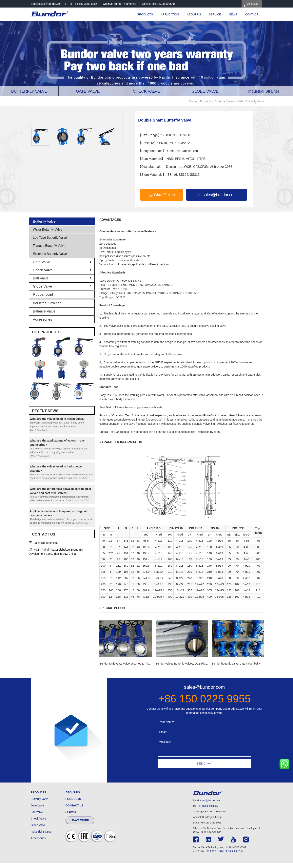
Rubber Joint (43, 300)
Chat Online (162, 195)
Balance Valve (44, 317)
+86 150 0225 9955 (204, 704)
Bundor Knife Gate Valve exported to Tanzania (128, 669)
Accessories (42, 325)
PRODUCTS (145, 14)
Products (206, 101)
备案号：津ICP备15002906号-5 (226, 856)
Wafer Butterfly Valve (251, 101)
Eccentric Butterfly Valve (50, 259)
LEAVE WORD (80, 825)
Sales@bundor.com (46, 548)
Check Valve (64, 275)
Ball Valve (64, 284)
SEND (201, 769)
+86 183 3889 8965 (207, 811)
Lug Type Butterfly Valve (50, 243)
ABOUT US (194, 14)
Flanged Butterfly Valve (49, 251)
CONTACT (252, 14)
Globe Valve (64, 292)
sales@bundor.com (50, 4)
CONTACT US (75, 811)
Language (251, 5)
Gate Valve (64, 267)
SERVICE (215, 14)
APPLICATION (170, 14)
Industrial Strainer (47, 309)
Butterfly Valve (224, 101)
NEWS (233, 14)
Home (193, 101)
